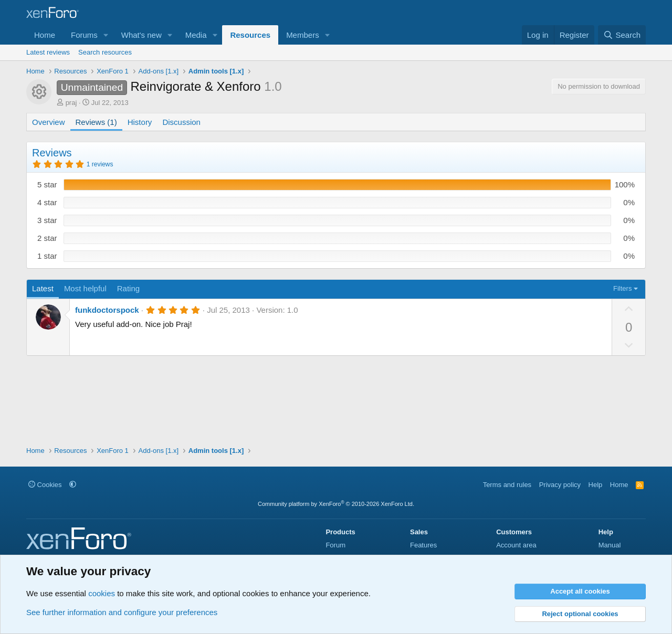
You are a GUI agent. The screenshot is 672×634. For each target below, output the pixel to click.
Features (423, 545)
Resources (250, 35)
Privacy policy (560, 485)
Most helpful (85, 288)
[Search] (622, 35)
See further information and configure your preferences (122, 612)
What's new (141, 35)
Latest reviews (48, 52)
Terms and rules (507, 485)
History (140, 122)
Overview (49, 122)
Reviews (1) (96, 122)
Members (303, 35)
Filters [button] (622, 288)
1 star (47, 256)
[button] (106, 35)
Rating (128, 288)
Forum (335, 545)
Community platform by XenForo (336, 504)
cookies (102, 593)
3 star (47, 220)
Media (196, 35)
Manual (610, 545)
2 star (47, 238)
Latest (43, 288)
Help (596, 485)
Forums (84, 35)
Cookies (45, 485)
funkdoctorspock (107, 310)
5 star (47, 184)
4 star (47, 202)
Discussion (181, 122)
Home (45, 35)
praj (71, 103)
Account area (516, 545)
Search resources (105, 52)
